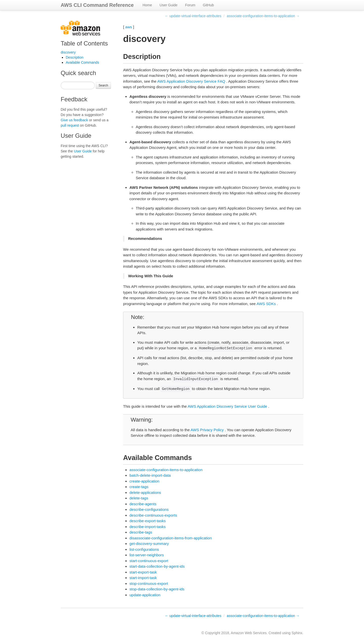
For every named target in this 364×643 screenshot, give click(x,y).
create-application (144, 481)
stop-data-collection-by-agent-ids (157, 589)
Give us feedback (74, 120)
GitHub (209, 5)
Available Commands (82, 62)
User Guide (168, 5)
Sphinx (297, 633)
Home (147, 5)
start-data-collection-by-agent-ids (157, 566)
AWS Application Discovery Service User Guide (227, 406)
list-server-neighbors (147, 555)
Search (103, 85)
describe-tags (141, 532)
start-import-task (143, 578)
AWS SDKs (266, 304)
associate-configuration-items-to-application (166, 470)
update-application (145, 595)
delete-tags (139, 498)
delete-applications (145, 492)
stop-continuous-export (149, 583)
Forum (190, 5)
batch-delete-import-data (150, 475)
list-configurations (144, 549)
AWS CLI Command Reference (97, 5)
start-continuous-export (149, 561)
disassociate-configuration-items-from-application (171, 538)
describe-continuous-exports (153, 515)
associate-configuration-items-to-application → (263, 16)
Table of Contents (84, 43)
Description (75, 57)
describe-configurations (149, 509)
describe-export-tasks (147, 521)
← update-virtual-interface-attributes (193, 16)
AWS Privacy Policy (207, 430)
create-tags (139, 487)
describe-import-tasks (147, 527)
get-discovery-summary (149, 544)
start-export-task (143, 572)
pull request (70, 125)
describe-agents (143, 504)
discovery (68, 52)
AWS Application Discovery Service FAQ (191, 81)
